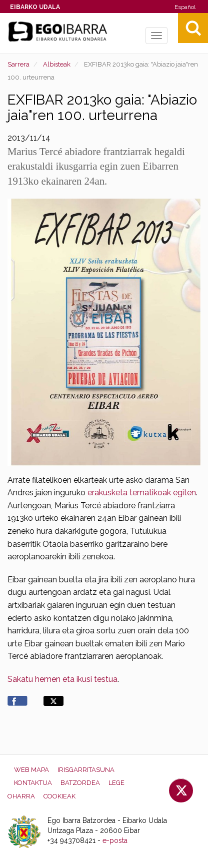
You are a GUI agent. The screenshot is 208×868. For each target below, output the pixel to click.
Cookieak (59, 796)
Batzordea (80, 783)
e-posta (115, 840)
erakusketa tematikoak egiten (141, 493)
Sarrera (18, 64)
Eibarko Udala (35, 7)
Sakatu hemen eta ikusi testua (62, 679)
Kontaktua (33, 783)
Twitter (181, 790)
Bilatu (193, 28)
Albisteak (57, 64)
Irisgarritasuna (86, 770)
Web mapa (31, 770)
